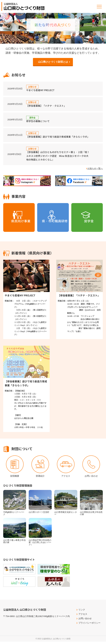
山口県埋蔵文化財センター (66, 516)
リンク (82, 612)
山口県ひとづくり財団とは (53, 62)
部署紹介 (40, 478)
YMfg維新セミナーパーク (14, 516)
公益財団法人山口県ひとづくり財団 (24, 6)
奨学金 (87, 228)
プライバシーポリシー (89, 625)
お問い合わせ (91, 478)
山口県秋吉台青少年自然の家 (91, 516)
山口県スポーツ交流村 (39, 514)
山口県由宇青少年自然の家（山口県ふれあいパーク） (40, 545)
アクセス (66, 478)
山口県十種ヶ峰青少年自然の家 (14, 544)
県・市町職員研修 (53, 228)
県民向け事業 (19, 228)
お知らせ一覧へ (95, 171)
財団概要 (15, 478)
